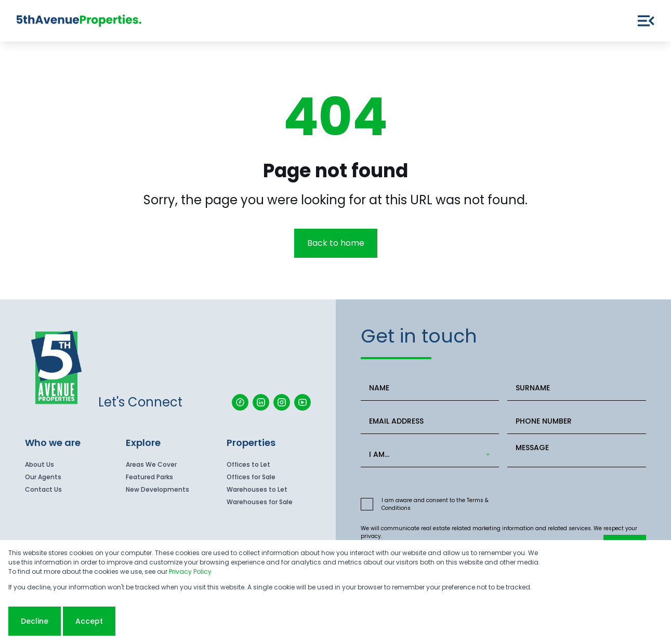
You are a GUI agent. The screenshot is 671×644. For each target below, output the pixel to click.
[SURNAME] (577, 388)
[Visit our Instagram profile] (282, 402)
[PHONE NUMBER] (577, 421)
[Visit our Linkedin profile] (261, 402)
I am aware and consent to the (435, 504)
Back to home (336, 243)
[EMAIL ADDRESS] (430, 421)
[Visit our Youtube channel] (302, 402)
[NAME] (430, 388)
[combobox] (428, 455)
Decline (35, 621)
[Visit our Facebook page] (240, 402)
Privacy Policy (190, 571)
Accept (89, 621)
